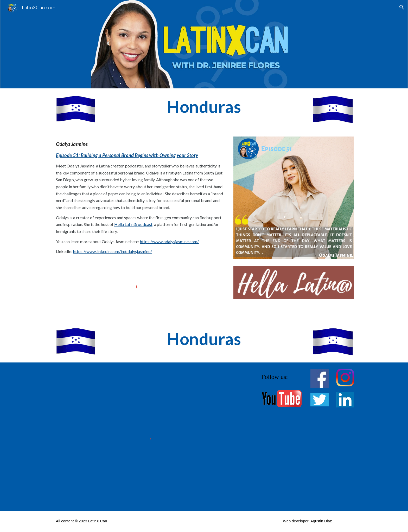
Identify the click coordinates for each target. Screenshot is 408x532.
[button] (402, 7)
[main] (204, 107)
